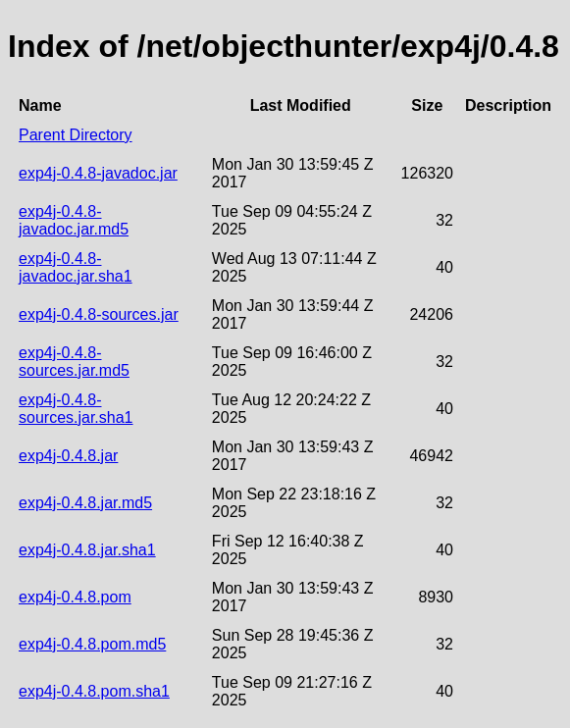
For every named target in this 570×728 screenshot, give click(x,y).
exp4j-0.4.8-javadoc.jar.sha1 (76, 267)
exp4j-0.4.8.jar (68, 456)
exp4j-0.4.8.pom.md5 (92, 644)
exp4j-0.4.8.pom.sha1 (94, 691)
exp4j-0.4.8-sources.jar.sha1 (76, 409)
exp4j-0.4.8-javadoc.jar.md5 (74, 220)
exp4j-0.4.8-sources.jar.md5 (74, 362)
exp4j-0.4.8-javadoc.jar (98, 173)
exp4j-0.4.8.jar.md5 (85, 503)
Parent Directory (76, 135)
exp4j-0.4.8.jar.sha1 (87, 550)
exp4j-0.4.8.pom (75, 597)
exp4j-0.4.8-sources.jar (99, 314)
